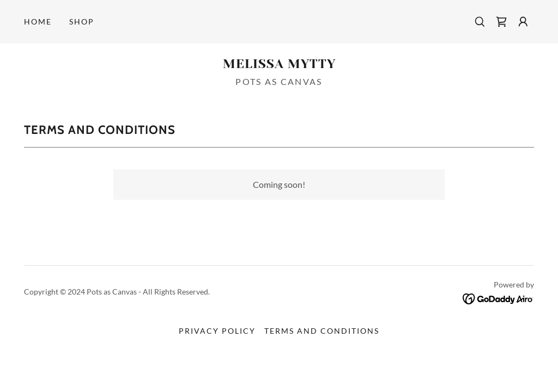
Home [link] (38, 22)
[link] (501, 22)
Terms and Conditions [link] (322, 331)
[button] (523, 22)
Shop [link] (82, 22)
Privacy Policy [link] (217, 331)
